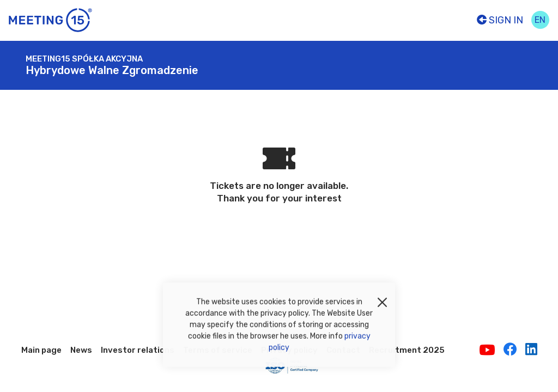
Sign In (500, 20)
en (540, 20)
